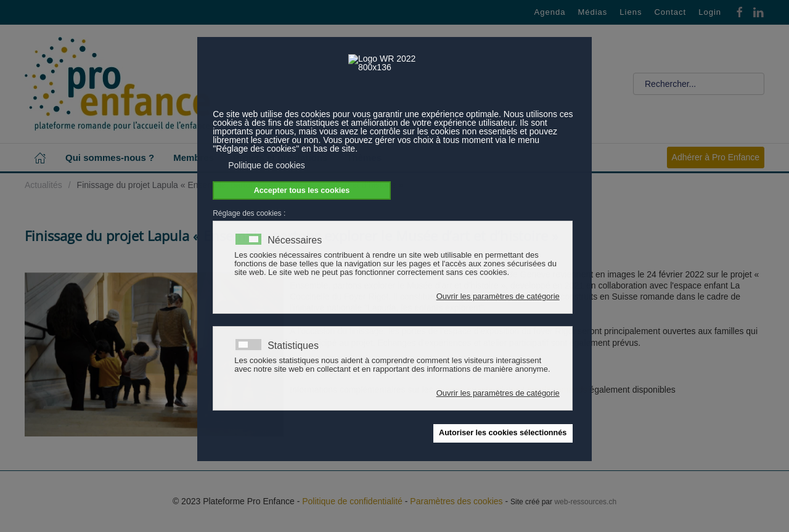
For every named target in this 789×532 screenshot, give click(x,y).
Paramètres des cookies (456, 501)
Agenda (550, 12)
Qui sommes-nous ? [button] (110, 158)
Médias (592, 12)
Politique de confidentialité (352, 501)
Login (710, 12)
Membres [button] (194, 158)
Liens (631, 12)
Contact (670, 12)
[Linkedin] (758, 11)
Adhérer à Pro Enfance (716, 157)
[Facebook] (740, 11)
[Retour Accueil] (117, 84)
